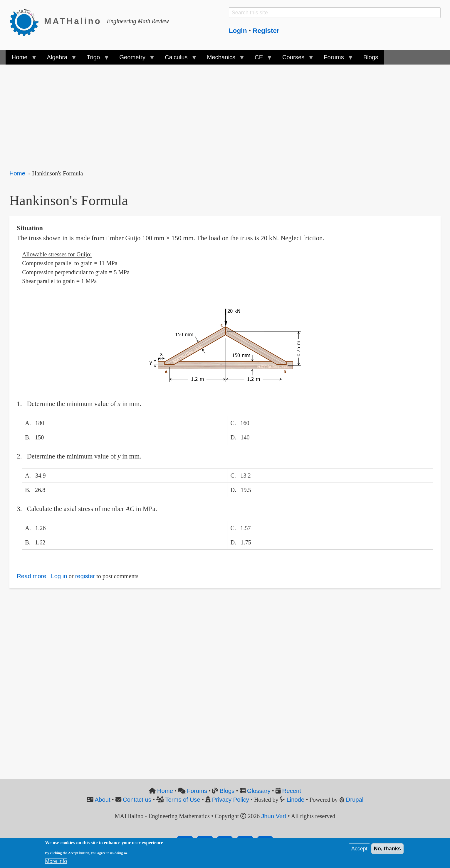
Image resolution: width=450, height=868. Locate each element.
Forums (197, 791)
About (103, 800)
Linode (296, 800)
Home (17, 173)
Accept (359, 849)
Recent (292, 791)
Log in (59, 576)
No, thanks (387, 849)
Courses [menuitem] (295, 59)
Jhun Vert (274, 816)
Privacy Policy (231, 800)
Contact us (137, 800)
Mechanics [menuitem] (223, 59)
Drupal (355, 800)
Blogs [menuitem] (371, 57)
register (85, 576)
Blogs (227, 791)
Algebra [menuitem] (58, 59)
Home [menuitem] (21, 59)
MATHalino (73, 21)
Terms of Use (183, 800)
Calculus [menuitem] (178, 59)
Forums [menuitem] (335, 59)
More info (56, 861)
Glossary (259, 791)
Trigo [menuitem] (95, 59)
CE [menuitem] (260, 59)
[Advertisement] (186, 113)
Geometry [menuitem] (134, 59)
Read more (31, 576)
